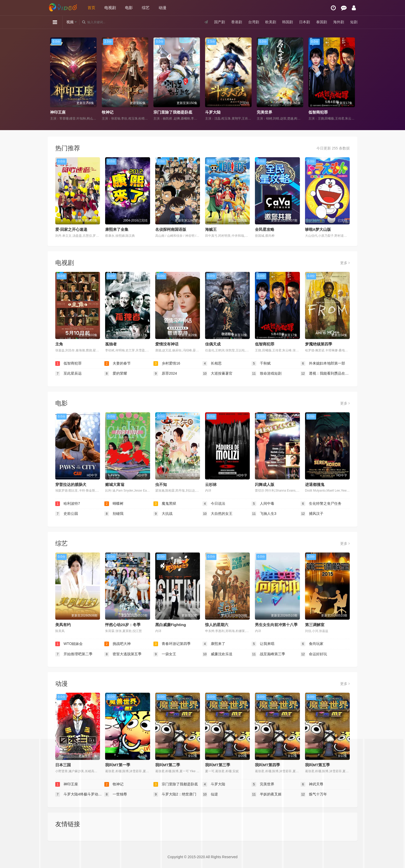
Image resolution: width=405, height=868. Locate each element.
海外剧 (339, 22)
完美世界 (264, 112)
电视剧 (110, 8)
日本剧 (305, 22)
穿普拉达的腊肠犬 (71, 484)
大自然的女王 (217, 514)
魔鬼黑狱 (165, 504)
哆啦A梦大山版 (318, 229)
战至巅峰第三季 (268, 654)
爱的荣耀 (116, 374)
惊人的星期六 (217, 625)
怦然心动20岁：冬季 (123, 625)
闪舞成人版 (265, 484)
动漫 (162, 8)
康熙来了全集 (117, 229)
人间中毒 (263, 504)
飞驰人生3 (264, 514)
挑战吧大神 (118, 644)
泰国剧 (322, 22)
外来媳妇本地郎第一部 (323, 364)
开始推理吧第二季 (74, 654)
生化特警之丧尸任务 (321, 504)
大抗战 (163, 514)
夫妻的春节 (118, 364)
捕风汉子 (312, 514)
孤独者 (111, 344)
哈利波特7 (68, 504)
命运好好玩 (314, 654)
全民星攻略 (265, 229)
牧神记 (108, 112)
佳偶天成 (213, 344)
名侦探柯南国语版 (171, 229)
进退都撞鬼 (315, 484)
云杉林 (211, 484)
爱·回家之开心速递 (71, 229)
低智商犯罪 (318, 112)
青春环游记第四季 (172, 644)
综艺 (146, 8)
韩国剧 (287, 22)
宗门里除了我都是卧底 (173, 112)
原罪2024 (165, 374)
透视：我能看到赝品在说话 (325, 374)
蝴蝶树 (114, 504)
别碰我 (114, 514)
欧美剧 (271, 22)
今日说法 (214, 504)
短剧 (354, 22)
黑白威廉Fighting (171, 625)
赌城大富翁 (115, 484)
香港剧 (237, 22)
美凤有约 (63, 625)
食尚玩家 (312, 644)
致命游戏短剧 (267, 374)
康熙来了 (214, 644)
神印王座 (58, 112)
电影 (129, 8)
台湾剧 (254, 22)
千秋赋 (261, 364)
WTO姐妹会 (69, 644)
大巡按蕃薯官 (217, 374)
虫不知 (161, 484)
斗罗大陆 (213, 112)
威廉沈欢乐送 (217, 654)
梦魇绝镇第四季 (319, 344)
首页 (91, 8)
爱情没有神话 (167, 344)
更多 (345, 263)
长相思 (212, 364)
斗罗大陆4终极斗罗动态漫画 (80, 794)
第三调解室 (315, 625)
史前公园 (67, 514)
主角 (59, 344)
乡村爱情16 (167, 364)
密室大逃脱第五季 (123, 654)
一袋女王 (165, 654)
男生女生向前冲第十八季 (276, 625)
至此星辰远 (68, 374)
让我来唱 (263, 644)
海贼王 (211, 229)
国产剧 (220, 22)
